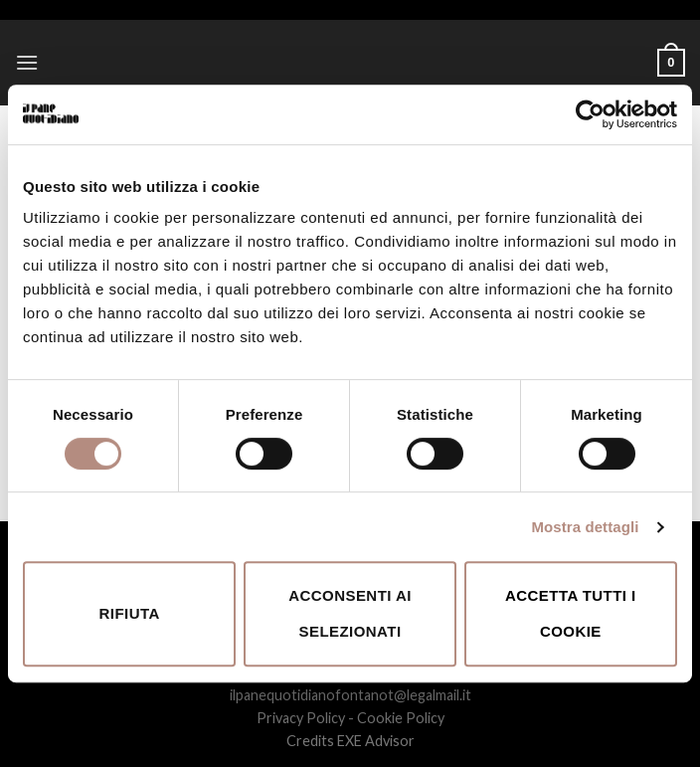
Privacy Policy (301, 718)
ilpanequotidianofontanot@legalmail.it (350, 695)
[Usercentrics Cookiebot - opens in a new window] (590, 114)
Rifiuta (130, 613)
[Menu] (27, 62)
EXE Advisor (376, 741)
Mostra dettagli (585, 527)
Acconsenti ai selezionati (350, 613)
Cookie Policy (401, 718)
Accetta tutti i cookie (571, 613)
